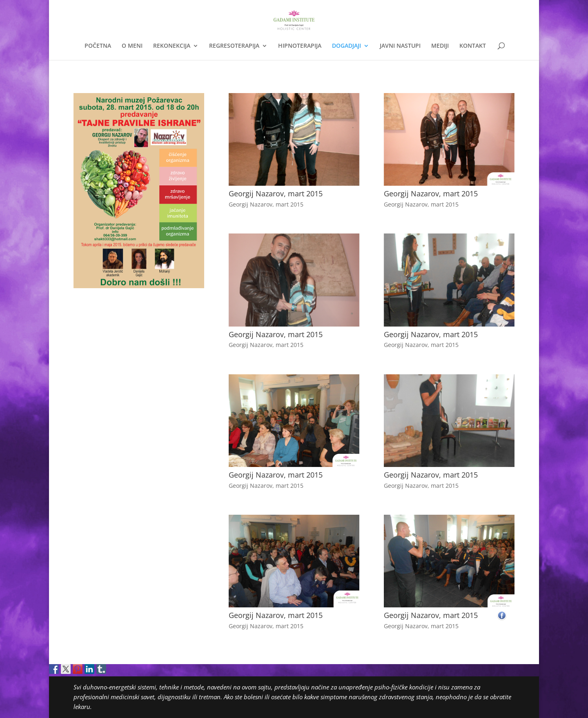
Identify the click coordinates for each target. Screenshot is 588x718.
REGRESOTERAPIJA (234, 46)
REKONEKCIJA (172, 46)
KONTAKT (473, 46)
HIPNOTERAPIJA (300, 46)
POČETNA (98, 46)
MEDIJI (440, 46)
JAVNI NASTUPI (400, 46)
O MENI (132, 46)
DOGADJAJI (346, 46)
